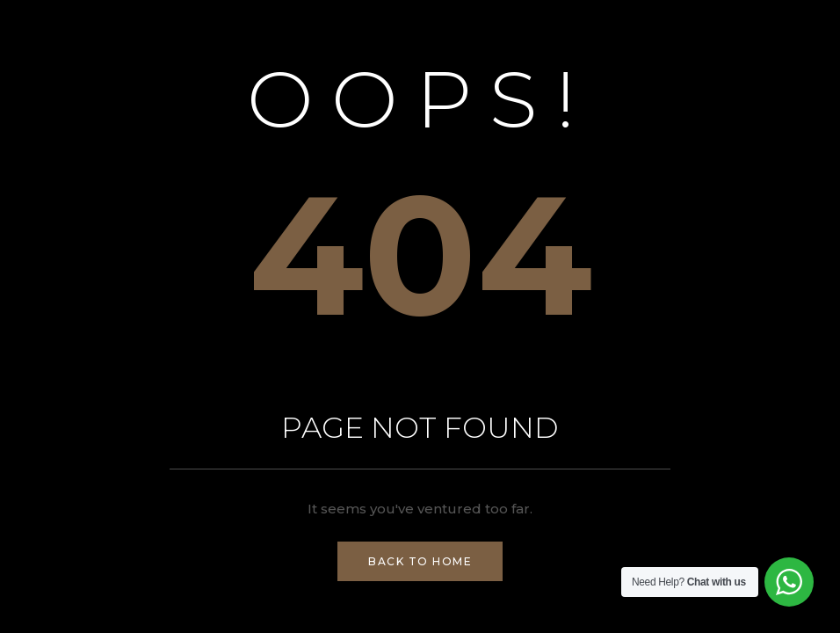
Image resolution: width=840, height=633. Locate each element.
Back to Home (420, 561)
